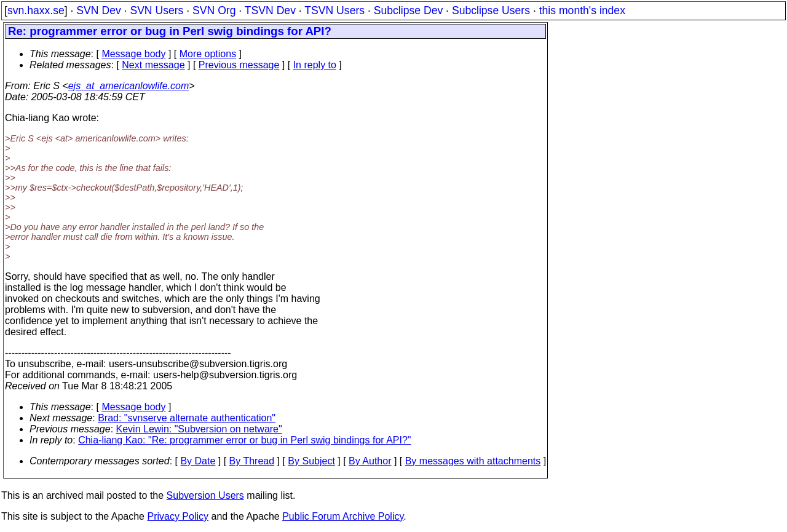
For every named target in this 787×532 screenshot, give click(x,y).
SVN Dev (98, 10)
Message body (133, 54)
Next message (153, 65)
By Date (198, 461)
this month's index (582, 10)
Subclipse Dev (408, 10)
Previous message (239, 65)
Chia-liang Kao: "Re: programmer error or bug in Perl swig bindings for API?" (244, 440)
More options (208, 54)
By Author (370, 461)
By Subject (311, 461)
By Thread (252, 461)
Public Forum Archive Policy (343, 516)
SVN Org (214, 10)
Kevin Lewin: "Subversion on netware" (199, 429)
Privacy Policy (178, 516)
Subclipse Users (491, 10)
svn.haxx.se (36, 10)
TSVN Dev (270, 10)
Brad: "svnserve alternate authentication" (187, 418)
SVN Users (156, 10)
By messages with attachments (473, 461)
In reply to (315, 65)
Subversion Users (205, 495)
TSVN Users (334, 10)
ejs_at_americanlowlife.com (129, 86)
